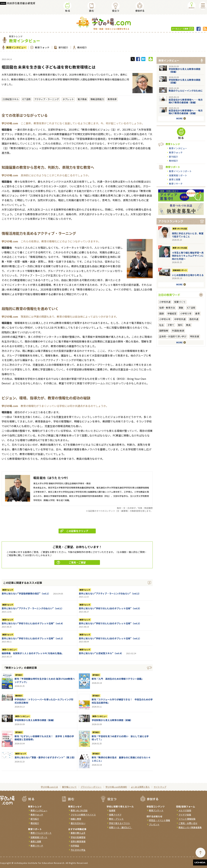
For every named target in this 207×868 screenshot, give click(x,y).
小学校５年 (186, 313)
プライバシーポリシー (91, 787)
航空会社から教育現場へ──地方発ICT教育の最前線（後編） (186, 101)
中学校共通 (180, 319)
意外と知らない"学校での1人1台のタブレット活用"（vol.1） (110, 638)
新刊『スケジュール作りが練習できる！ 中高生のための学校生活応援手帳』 (122, 701)
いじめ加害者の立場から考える (188, 275)
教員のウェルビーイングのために (186, 91)
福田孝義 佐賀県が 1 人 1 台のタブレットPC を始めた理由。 (33, 653)
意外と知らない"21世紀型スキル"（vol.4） (101, 653)
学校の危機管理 (78, 837)
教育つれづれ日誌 (180, 229)
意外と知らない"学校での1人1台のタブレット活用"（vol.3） (110, 623)
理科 (180, 325)
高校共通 (194, 319)
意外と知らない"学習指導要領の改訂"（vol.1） (26, 593)
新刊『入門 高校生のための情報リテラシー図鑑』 (118, 679)
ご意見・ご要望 (71, 562)
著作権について (69, 787)
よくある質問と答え (140, 787)
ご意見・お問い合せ (188, 823)
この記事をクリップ (74, 531)
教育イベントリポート (180, 171)
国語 (161, 313)
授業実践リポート (178, 175)
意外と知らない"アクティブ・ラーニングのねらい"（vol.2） (110, 593)
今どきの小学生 (78, 850)
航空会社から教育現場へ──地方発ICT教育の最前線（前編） (186, 112)
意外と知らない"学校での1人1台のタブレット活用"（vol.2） (33, 638)
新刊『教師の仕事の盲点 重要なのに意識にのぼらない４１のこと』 (121, 759)
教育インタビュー (16, 47)
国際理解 (164, 331)
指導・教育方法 (167, 308)
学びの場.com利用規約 (116, 787)
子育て (171, 325)
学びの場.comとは (49, 787)
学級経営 (172, 313)
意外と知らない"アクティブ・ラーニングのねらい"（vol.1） (33, 608)
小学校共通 (165, 302)
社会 (161, 325)
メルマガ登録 (185, 810)
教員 (188, 325)
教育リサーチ (176, 184)
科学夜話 (75, 846)
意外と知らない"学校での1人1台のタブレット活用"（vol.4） (33, 623)
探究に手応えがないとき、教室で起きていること (188, 235)
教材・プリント (116, 819)
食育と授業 (175, 179)
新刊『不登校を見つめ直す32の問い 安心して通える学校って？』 (120, 738)
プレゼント (154, 824)
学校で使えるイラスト (120, 823)
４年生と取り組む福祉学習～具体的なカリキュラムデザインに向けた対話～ (188, 256)
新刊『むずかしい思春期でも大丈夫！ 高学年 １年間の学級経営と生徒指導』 (44, 738)
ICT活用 (26, 99)
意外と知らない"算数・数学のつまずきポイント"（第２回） (45, 757)
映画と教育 (76, 819)
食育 (197, 313)
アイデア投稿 (185, 815)
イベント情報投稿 (187, 819)
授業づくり (180, 302)
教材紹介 (82, 47)
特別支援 (195, 336)
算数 (181, 308)
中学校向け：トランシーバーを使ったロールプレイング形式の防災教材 (44, 701)
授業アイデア (115, 815)
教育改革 (112, 99)
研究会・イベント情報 (159, 820)
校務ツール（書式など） (121, 827)
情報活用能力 (97, 99)
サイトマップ (160, 787)
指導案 (112, 810)
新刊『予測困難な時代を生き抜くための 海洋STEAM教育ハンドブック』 (45, 680)
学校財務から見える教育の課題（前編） (112, 720)
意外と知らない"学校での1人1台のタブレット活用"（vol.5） (110, 608)
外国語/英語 (178, 331)
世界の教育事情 (78, 841)
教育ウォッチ (42, 47)
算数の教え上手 (78, 833)
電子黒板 (82, 99)
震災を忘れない (78, 823)
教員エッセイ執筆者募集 (190, 827)
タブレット (68, 99)
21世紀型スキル (11, 99)
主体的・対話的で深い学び (173, 336)
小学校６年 (165, 319)
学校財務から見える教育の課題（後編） (35, 720)
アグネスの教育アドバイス (83, 815)
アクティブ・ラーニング (47, 99)
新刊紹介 (63, 47)
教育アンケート (156, 810)
